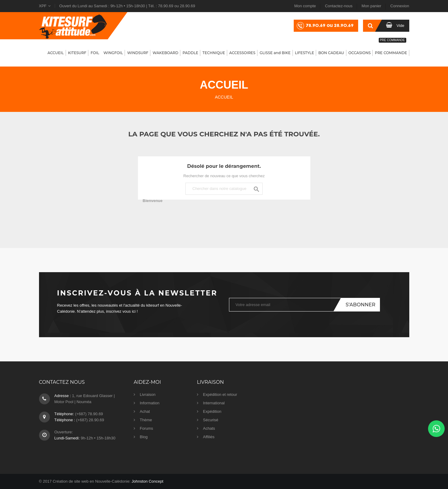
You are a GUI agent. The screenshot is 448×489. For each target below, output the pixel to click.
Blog (144, 437)
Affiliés (209, 437)
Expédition (212, 411)
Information (150, 403)
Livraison (148, 394)
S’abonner (360, 305)
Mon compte (305, 6)
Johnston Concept (147, 481)
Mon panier (371, 6)
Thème (146, 420)
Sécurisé (211, 420)
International (214, 403)
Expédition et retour (220, 394)
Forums (146, 428)
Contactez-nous (339, 6)
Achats (209, 428)
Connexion (400, 6)
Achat (145, 411)
